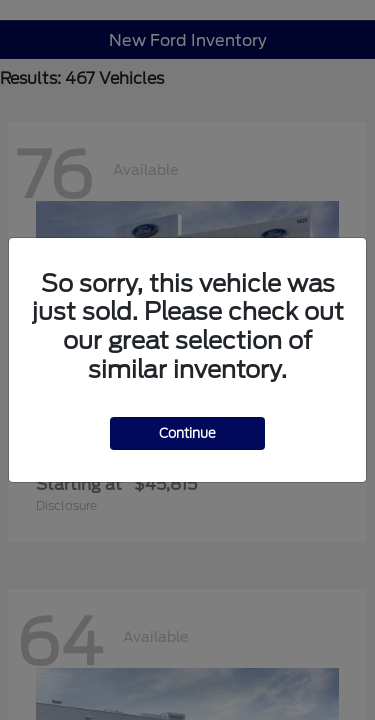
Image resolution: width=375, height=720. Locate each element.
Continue (187, 433)
